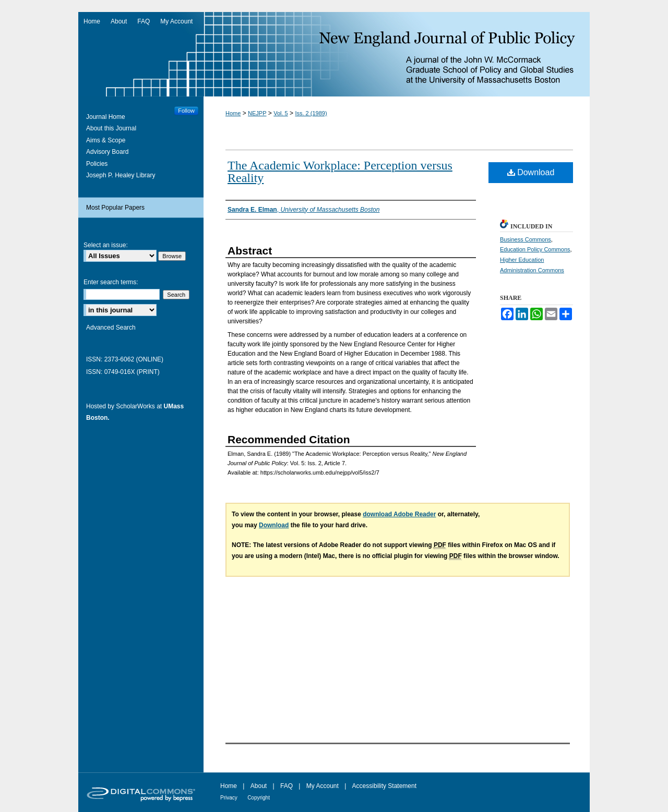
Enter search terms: (111, 282)
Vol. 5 (281, 113)
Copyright (259, 798)
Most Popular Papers (115, 208)
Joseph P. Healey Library (121, 175)
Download (531, 172)
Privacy (229, 798)
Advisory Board (107, 152)
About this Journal (111, 128)
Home (233, 113)
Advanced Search (111, 328)
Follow (186, 111)
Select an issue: (106, 245)
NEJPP (257, 113)
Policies (97, 164)
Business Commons (526, 239)
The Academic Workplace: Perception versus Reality (340, 172)
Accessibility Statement (384, 786)
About (259, 786)
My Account (323, 786)
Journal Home (106, 117)
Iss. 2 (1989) (311, 113)
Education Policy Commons (535, 249)
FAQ (287, 786)
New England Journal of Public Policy (334, 54)
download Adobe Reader (399, 514)
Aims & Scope (106, 140)
